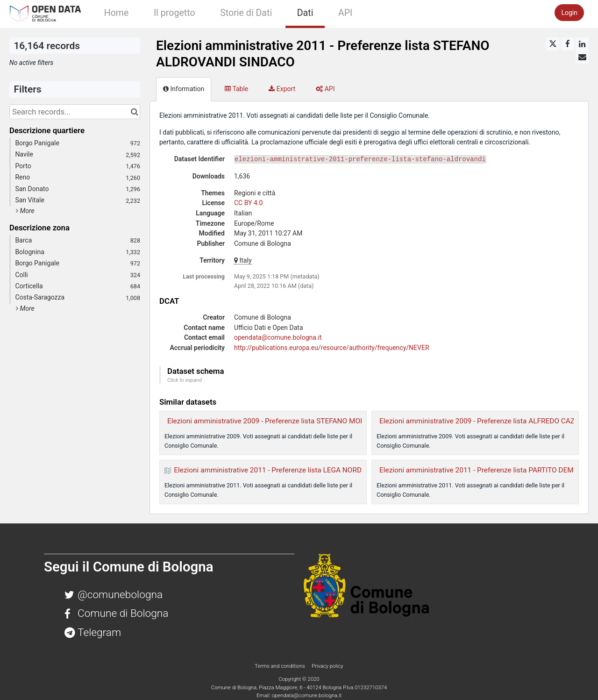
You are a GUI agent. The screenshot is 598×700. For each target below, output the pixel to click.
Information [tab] (184, 89)
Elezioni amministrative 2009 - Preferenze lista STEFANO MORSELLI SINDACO (291, 421)
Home (117, 13)
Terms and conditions (280, 666)
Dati (305, 13)
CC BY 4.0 (248, 203)
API (345, 13)
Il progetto (174, 13)
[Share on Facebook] (568, 44)
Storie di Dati (246, 13)
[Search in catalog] (134, 112)
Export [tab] (282, 89)
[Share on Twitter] (553, 44)
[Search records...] (75, 112)
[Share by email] (582, 57)
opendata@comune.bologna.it (278, 337)
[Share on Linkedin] (582, 44)
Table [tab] (236, 89)
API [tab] (325, 89)
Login (569, 13)
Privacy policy (327, 666)
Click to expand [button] (185, 380)
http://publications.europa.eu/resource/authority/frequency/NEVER (332, 348)
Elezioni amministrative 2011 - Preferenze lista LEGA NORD (268, 470)
